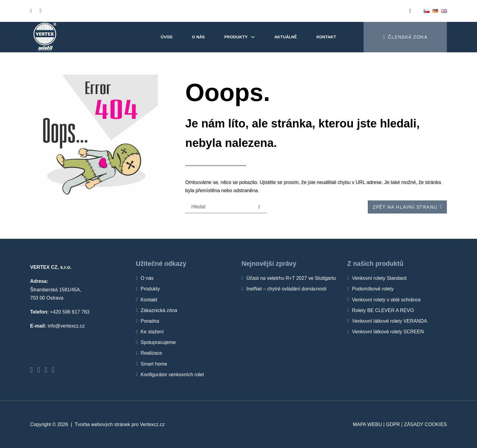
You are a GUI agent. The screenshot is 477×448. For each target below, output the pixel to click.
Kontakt (326, 37)
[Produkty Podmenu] (253, 37)
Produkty (236, 37)
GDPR (393, 424)
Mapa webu (367, 424)
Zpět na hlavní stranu (407, 207)
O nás (198, 37)
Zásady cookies (425, 424)
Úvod (167, 37)
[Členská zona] (405, 37)
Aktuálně (286, 37)
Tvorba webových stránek (102, 424)
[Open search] (410, 11)
